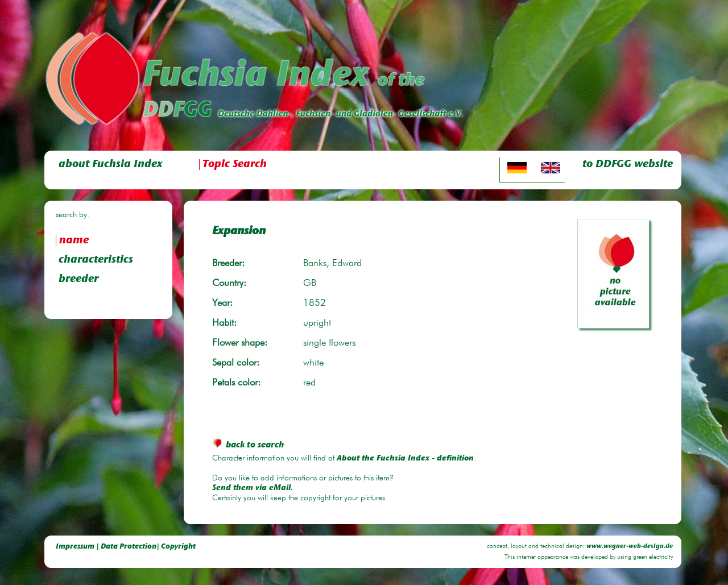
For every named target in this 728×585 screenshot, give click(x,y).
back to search (248, 445)
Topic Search (235, 165)
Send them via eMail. (253, 488)
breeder (78, 279)
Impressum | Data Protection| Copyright (126, 547)
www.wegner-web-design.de (630, 547)
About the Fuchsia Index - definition (405, 459)
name (74, 241)
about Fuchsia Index (110, 165)
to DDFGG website (628, 165)
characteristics (96, 260)
